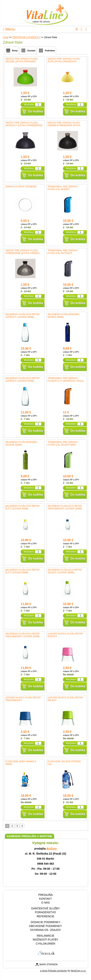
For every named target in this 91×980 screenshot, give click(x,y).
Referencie (45, 916)
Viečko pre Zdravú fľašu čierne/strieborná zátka (64, 124)
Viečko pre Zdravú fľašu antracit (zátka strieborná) (24, 124)
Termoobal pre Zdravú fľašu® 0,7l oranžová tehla (66, 380)
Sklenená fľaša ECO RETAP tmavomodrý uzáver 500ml (23, 635)
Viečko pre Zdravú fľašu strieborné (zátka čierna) (22, 252)
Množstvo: (29, 105)
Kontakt (45, 899)
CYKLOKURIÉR (45, 944)
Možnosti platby (45, 940)
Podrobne (50, 51)
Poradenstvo (45, 912)
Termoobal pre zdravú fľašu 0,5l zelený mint (63, 443)
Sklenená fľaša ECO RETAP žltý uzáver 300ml (22, 507)
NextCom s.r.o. (78, 971)
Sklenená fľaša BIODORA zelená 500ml (21, 443)
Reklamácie (45, 936)
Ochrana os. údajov (46, 930)
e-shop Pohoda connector (53, 971)
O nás (46, 903)
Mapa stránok (49, 965)
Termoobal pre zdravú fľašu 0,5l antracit (63, 252)
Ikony (15, 51)
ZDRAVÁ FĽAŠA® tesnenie (21, 187)
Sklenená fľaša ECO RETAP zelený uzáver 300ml (65, 571)
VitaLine (46, 12)
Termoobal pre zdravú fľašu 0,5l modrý (63, 188)
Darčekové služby (45, 908)
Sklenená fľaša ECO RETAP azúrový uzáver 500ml (22, 380)
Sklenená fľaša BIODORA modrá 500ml (63, 316)
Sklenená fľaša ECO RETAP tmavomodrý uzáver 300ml (65, 507)
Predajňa (45, 895)
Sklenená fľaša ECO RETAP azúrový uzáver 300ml (22, 316)
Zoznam (31, 51)
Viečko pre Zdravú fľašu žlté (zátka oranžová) (64, 60)
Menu (9, 29)
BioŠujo (52, 849)
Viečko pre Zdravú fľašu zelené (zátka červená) (22, 60)
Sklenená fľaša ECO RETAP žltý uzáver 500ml (22, 571)
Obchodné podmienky (45, 926)
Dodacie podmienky (46, 922)
